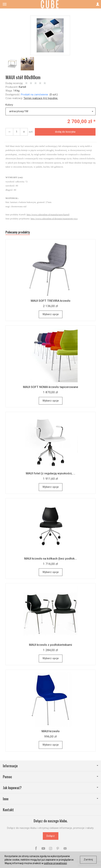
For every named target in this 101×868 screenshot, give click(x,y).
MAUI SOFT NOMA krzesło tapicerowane (51, 387)
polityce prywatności (55, 863)
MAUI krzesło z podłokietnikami (50, 645)
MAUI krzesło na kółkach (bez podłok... (50, 559)
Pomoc (50, 777)
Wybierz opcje (51, 314)
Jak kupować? (50, 788)
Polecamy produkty (18, 232)
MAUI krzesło (51, 731)
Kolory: (9, 105)
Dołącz (51, 836)
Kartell (22, 87)
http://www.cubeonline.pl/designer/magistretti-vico (54, 219)
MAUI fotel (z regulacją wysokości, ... (50, 473)
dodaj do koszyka (65, 132)
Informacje (50, 766)
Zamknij (88, 860)
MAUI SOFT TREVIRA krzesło (51, 301)
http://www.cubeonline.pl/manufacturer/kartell (48, 215)
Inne (50, 799)
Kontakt (8, 810)
